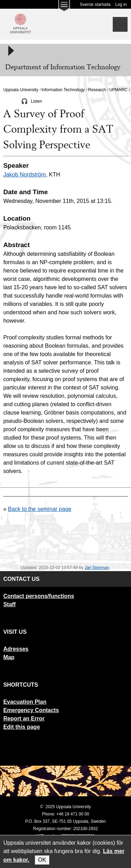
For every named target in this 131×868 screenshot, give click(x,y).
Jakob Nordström (24, 175)
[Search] (120, 24)
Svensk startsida (95, 5)
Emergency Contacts (31, 710)
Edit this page (21, 727)
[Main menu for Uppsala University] (64, 8)
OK (42, 860)
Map (9, 657)
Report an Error (24, 719)
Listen (36, 101)
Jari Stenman (97, 568)
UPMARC (118, 90)
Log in (121, 5)
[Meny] (10, 51)
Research (97, 90)
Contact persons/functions (39, 596)
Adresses (16, 649)
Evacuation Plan (25, 702)
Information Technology (63, 90)
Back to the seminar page (40, 509)
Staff (9, 604)
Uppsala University (21, 90)
